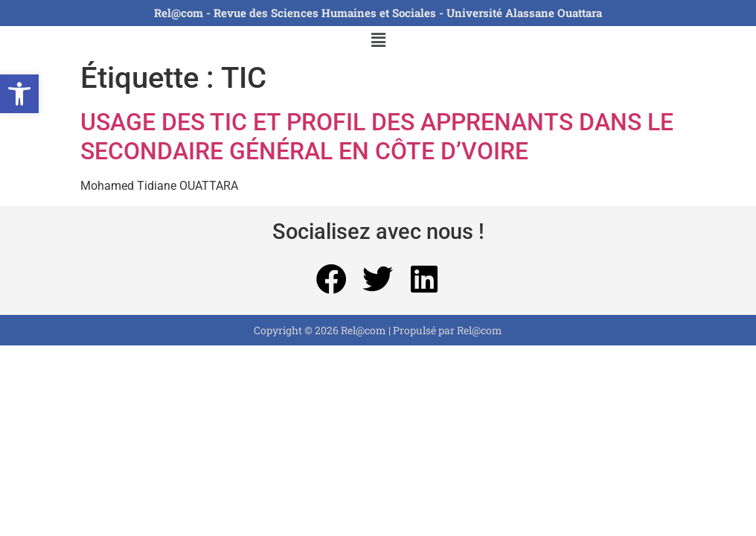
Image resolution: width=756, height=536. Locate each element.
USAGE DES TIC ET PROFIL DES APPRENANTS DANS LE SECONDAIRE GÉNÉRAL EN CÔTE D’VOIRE (377, 136)
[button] (19, 94)
